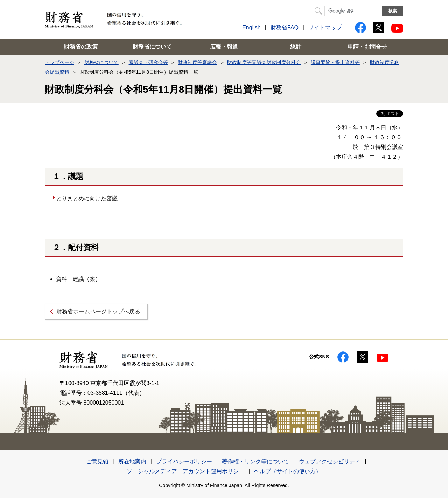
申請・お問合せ (367, 47)
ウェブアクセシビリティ (330, 461)
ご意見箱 (97, 461)
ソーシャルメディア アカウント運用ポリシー (185, 471)
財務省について (152, 47)
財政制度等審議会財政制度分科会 (264, 62)
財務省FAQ (285, 27)
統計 (296, 47)
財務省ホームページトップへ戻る (98, 311)
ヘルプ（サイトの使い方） (288, 471)
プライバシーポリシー (184, 461)
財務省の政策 (81, 47)
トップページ (59, 62)
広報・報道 (224, 47)
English (251, 27)
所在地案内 (132, 461)
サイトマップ (325, 27)
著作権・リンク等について (255, 461)
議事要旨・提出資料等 (335, 62)
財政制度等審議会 (197, 62)
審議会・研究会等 (148, 62)
